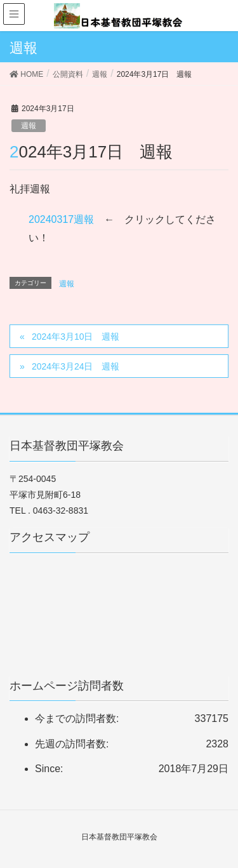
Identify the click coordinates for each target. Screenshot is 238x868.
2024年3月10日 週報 (76, 337)
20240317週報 (61, 219)
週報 (29, 126)
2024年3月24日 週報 (76, 366)
